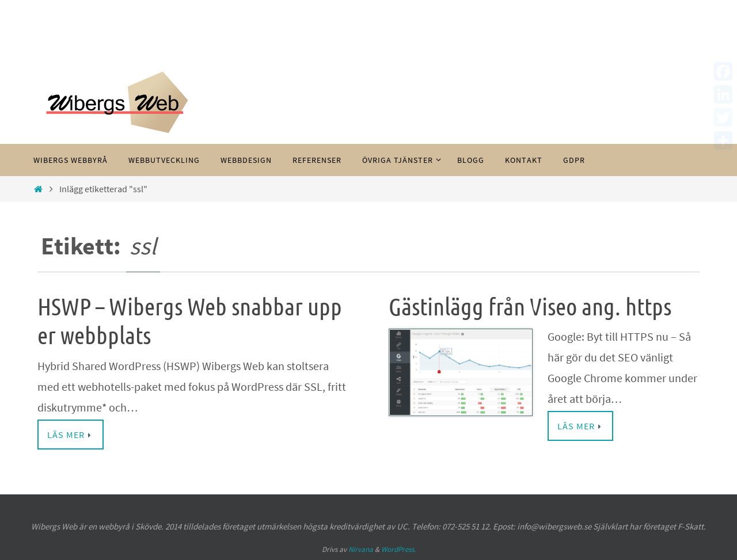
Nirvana (361, 549)
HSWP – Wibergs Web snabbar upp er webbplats (190, 322)
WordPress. (398, 549)
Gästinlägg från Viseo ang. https (530, 307)
